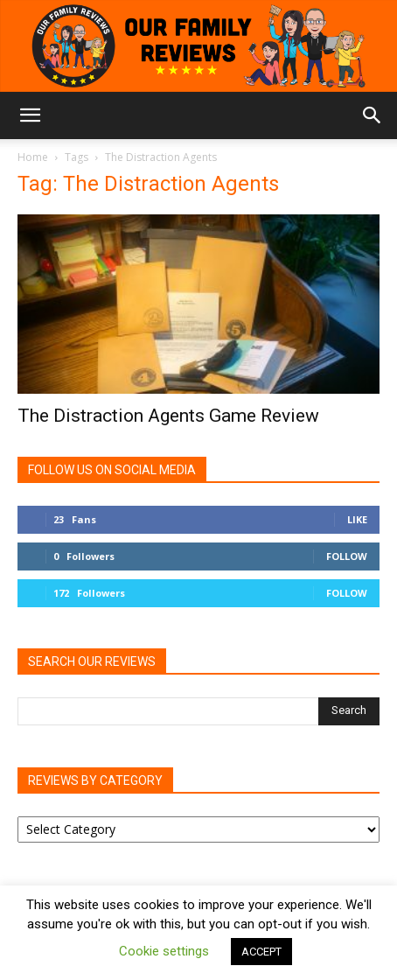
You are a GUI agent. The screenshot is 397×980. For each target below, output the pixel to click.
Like (357, 519)
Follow (347, 556)
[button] (30, 115)
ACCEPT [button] (261, 952)
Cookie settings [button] (164, 951)
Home (33, 157)
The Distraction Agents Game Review (168, 416)
